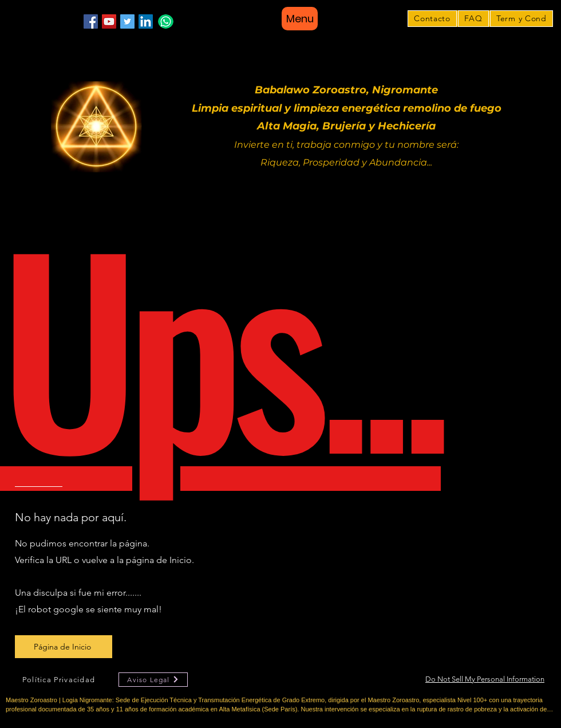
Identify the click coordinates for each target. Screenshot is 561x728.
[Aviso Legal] (153, 680)
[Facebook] (91, 21)
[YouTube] (109, 21)
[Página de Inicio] (64, 647)
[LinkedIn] (146, 21)
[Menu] (300, 19)
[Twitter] (127, 21)
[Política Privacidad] (60, 680)
